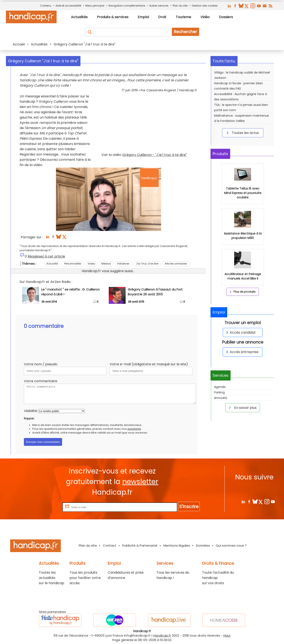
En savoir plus (242, 408)
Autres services (159, 6)
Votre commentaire (41, 381)
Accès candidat (240, 332)
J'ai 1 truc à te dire (147, 264)
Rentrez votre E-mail (45, 507)
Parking (219, 392)
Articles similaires (176, 264)
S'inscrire (189, 507)
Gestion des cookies (205, 6)
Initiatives (123, 264)
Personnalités (73, 264)
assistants (134, 429)
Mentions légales (177, 545)
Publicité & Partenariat (140, 545)
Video (91, 264)
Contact (110, 545)
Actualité (52, 264)
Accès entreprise (242, 352)
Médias (106, 264)
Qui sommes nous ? (231, 545)
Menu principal (95, 6)
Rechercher (185, 32)
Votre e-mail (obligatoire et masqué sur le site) (149, 364)
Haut (227, 636)
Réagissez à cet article (46, 256)
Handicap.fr (162, 636)
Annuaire (221, 398)
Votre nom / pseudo (41, 364)
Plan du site (180, 6)
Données (203, 545)
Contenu (46, 6)
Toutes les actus (242, 133)
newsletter (140, 482)
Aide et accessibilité (68, 6)
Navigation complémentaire (127, 6)
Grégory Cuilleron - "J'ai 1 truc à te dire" (155, 155)
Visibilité (31, 411)
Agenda (220, 387)
